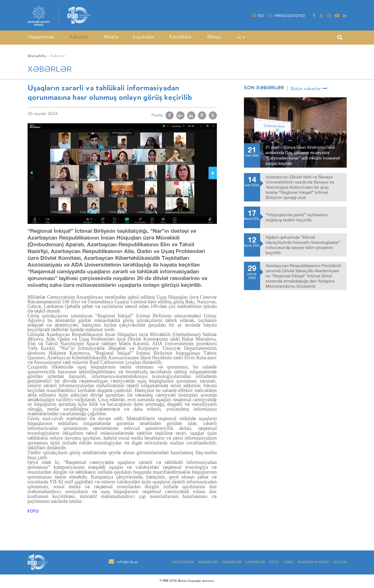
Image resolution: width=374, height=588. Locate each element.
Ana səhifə (37, 56)
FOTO (33, 511)
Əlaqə (214, 37)
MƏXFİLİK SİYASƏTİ (314, 562)
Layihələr (144, 37)
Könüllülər (181, 37)
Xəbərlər (79, 37)
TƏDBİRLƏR (232, 562)
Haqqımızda (41, 37)
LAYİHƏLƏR (255, 562)
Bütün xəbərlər (309, 89)
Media (111, 37)
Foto (274, 562)
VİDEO (288, 562)
